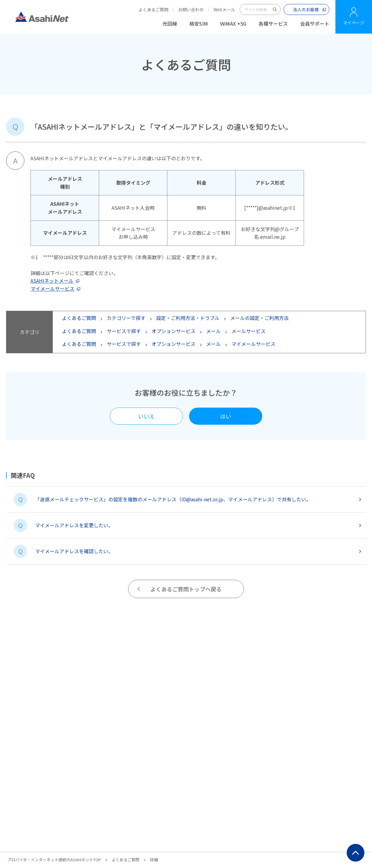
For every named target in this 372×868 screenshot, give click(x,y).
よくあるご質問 (153, 9)
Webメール (224, 9)
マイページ (354, 23)
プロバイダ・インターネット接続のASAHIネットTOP (54, 860)
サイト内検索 (275, 9)
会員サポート (315, 24)
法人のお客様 (306, 9)
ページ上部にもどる (356, 853)
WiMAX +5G (233, 24)
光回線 (170, 24)
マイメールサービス (52, 289)
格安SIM (199, 24)
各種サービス (273, 24)
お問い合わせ (191, 9)
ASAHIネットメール (52, 281)
